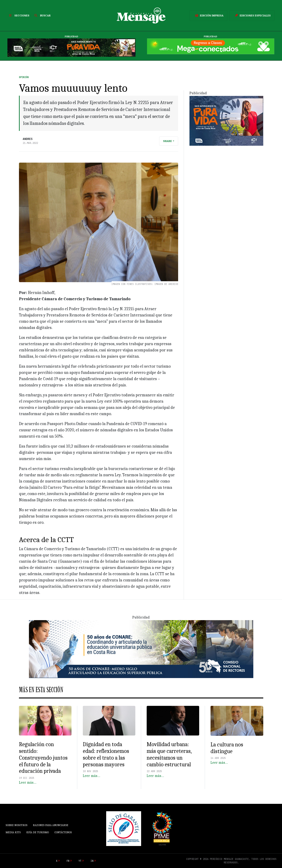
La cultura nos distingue (227, 748)
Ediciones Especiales (252, 16)
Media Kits (13, 832)
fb (68, 861)
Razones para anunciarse (51, 825)
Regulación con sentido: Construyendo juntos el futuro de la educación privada (43, 758)
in (92, 861)
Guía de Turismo (37, 832)
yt (80, 861)
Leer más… (28, 783)
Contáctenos (63, 832)
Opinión (24, 77)
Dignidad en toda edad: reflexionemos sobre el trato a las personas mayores (106, 754)
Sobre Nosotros (16, 825)
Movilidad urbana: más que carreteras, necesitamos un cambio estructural (169, 754)
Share (167, 141)
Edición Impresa (208, 16)
